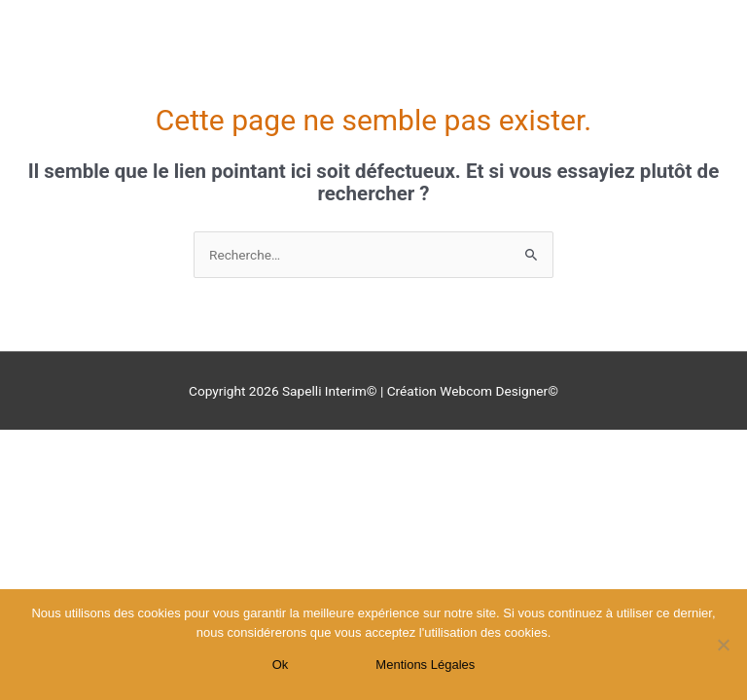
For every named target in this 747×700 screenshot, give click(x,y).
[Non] (723, 645)
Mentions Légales (425, 665)
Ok (281, 665)
